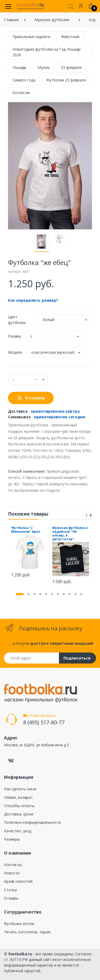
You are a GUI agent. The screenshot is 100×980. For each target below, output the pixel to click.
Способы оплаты (19, 806)
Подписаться (77, 658)
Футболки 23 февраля (66, 80)
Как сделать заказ (20, 789)
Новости (12, 873)
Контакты (13, 865)
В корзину (31, 398)
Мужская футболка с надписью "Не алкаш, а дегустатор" (70, 533)
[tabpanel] (30, 552)
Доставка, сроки (19, 814)
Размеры (12, 839)
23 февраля (71, 67)
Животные (70, 37)
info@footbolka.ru (40, 716)
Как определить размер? (33, 300)
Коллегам (21, 93)
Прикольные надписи (31, 37)
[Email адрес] (32, 658)
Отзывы (11, 898)
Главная (11, 20)
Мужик (44, 67)
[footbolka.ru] (30, 6)
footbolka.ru (20, 954)
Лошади (19, 67)
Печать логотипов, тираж (27, 932)
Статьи (10, 890)
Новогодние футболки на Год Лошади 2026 (47, 52)
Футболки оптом (19, 924)
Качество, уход (18, 831)
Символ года (24, 80)
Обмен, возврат (18, 797)
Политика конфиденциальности (32, 822)
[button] (71, 6)
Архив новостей (18, 881)
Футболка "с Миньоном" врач (26, 530)
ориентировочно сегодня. (60, 417)
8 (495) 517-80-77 (44, 722)
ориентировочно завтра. (55, 411)
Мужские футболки (52, 20)
